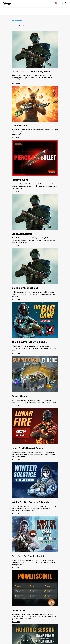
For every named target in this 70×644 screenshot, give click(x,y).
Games (19, 11)
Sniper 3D (26, 11)
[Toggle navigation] (66, 3)
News (33, 11)
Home (13, 11)
